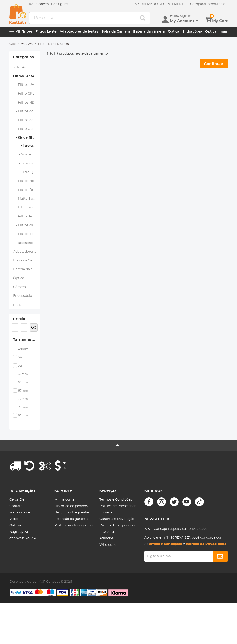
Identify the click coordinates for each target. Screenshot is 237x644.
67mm (23, 425)
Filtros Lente (46, 32)
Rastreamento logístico (73, 560)
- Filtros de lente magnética (27, 127)
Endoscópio (192, 32)
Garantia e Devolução (117, 554)
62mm (23, 417)
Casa (13, 44)
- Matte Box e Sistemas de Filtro (27, 216)
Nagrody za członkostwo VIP (23, 570)
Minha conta (64, 534)
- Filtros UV (24, 88)
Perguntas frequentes (72, 547)
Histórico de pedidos (71, 541)
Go (34, 360)
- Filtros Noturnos (27, 196)
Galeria (15, 560)
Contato (16, 541)
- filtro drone (25, 226)
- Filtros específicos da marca (27, 245)
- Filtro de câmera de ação (27, 235)
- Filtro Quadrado (27, 137)
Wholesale (108, 579)
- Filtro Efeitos (26, 206)
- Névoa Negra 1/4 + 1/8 (27, 166)
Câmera (19, 315)
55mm (23, 400)
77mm (23, 442)
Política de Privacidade (118, 541)
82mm (23, 450)
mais (223, 32)
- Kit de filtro (25, 147)
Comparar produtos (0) (209, 4)
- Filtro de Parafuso (27, 156)
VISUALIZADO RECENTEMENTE (160, 4)
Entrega (106, 547)
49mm (23, 384)
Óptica (174, 32)
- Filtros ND (24, 107)
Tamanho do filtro (27, 373)
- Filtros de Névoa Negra (27, 117)
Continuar (214, 64)
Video (14, 554)
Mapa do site (20, 547)
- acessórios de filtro (27, 265)
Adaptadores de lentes (79, 32)
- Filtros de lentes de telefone (27, 255)
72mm (23, 434)
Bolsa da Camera (116, 32)
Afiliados (106, 573)
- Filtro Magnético (27, 176)
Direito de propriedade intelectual (118, 563)
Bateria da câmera (149, 32)
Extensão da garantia (71, 554)
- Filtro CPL (24, 98)
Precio (19, 350)
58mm (23, 409)
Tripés (27, 32)
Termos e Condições (116, 534)
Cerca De (17, 534)
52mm (23, 392)
